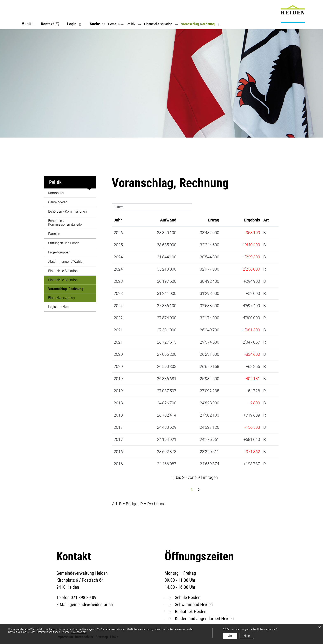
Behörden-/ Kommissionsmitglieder (65, 223)
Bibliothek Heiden (191, 612)
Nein (247, 636)
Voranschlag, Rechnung (72, 289)
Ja (230, 636)
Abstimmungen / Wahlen (66, 262)
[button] (132, 24)
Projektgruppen (59, 252)
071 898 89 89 (84, 597)
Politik (55, 182)
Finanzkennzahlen (61, 298)
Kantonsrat (56, 193)
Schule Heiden (188, 597)
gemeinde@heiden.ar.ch (91, 605)
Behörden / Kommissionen (67, 211)
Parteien (54, 234)
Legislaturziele (59, 307)
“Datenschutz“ (79, 632)
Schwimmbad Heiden (194, 605)
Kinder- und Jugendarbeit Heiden (204, 619)
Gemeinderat (57, 202)
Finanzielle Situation (63, 271)
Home (112, 24)
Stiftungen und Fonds (64, 243)
